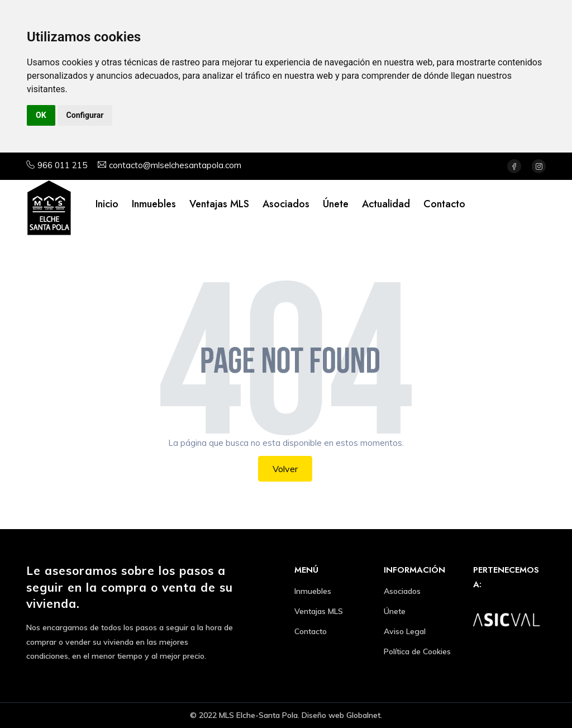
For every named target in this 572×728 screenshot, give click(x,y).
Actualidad (386, 204)
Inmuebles (154, 204)
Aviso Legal (405, 631)
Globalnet (363, 715)
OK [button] (41, 115)
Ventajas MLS (219, 204)
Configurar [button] (85, 115)
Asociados (286, 204)
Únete (336, 204)
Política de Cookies (417, 651)
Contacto (444, 204)
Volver (285, 469)
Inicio (107, 204)
